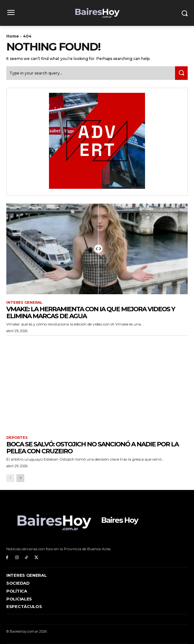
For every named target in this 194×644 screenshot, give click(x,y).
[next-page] (20, 478)
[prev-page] (10, 478)
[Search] (181, 73)
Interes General (24, 303)
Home (13, 36)
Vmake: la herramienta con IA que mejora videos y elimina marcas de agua (91, 313)
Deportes (17, 438)
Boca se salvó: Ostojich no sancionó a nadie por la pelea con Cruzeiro (92, 448)
